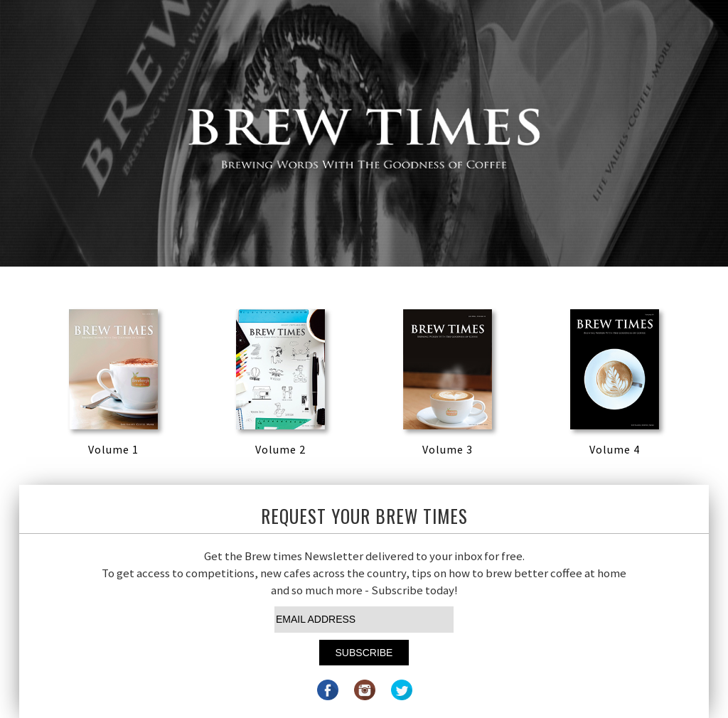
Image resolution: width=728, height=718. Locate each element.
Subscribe (364, 653)
